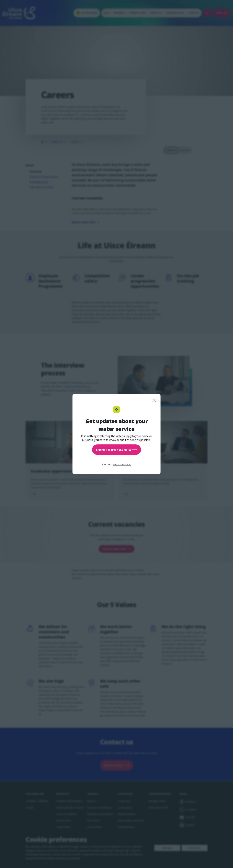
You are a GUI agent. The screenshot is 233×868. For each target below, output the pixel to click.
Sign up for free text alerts (116, 450)
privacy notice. (122, 464)
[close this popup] (154, 400)
